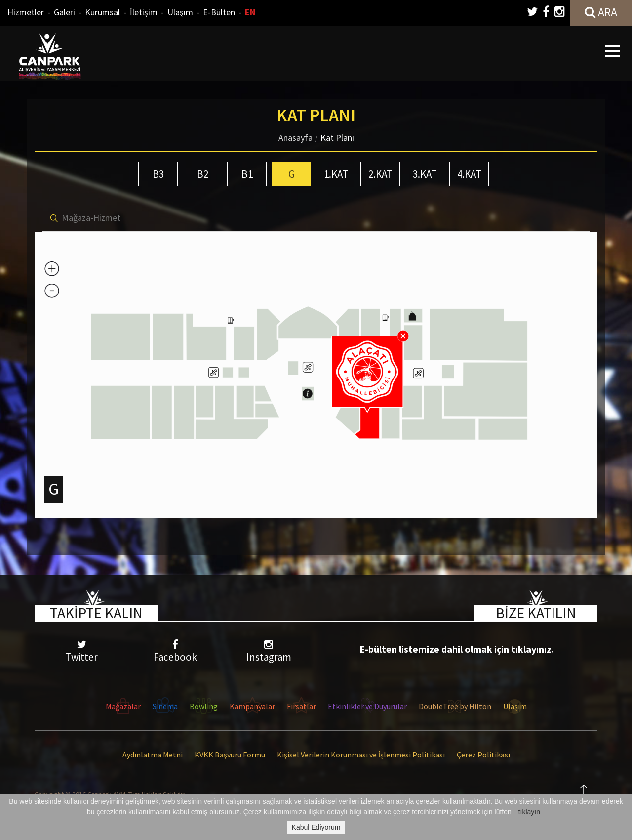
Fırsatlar (301, 706)
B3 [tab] (158, 174)
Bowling (204, 706)
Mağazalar (123, 706)
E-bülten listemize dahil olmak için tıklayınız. (457, 649)
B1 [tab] (247, 174)
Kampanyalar (252, 706)
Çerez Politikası (483, 755)
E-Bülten (219, 12)
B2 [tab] (203, 174)
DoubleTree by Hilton (455, 706)
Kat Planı (337, 138)
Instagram (269, 651)
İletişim (144, 12)
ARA (601, 12)
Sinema (165, 706)
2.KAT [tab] (380, 174)
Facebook (175, 651)
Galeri (64, 12)
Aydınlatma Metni (153, 755)
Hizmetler (26, 12)
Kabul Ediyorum (316, 827)
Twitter (82, 651)
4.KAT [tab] (469, 174)
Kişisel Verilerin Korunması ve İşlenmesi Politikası (361, 755)
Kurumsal (102, 12)
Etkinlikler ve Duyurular (367, 706)
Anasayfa (296, 138)
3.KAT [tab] (425, 174)
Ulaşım (180, 12)
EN (250, 12)
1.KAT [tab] (336, 174)
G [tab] (292, 174)
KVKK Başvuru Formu (230, 755)
